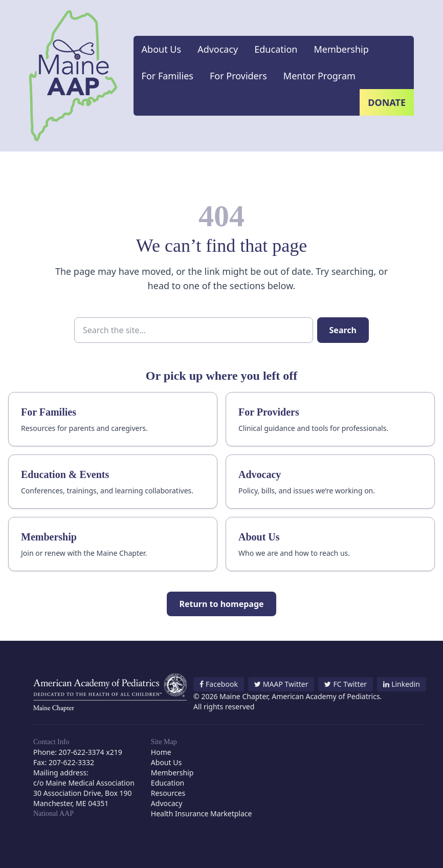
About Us (162, 49)
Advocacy (218, 49)
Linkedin (402, 684)
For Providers (238, 76)
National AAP (53, 813)
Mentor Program (319, 76)
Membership (341, 49)
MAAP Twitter (281, 684)
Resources (168, 793)
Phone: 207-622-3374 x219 (78, 752)
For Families (168, 76)
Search (343, 330)
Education (276, 49)
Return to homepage (221, 604)
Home (161, 752)
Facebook (219, 684)
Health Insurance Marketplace (202, 813)
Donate (387, 102)
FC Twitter (346, 684)
